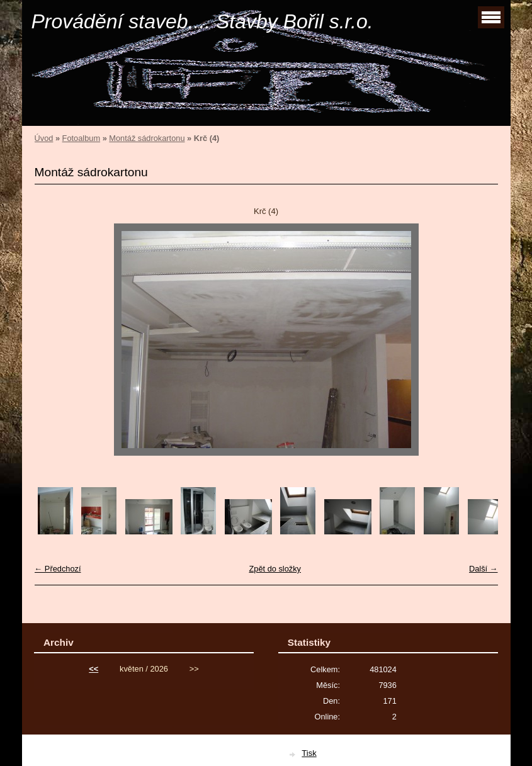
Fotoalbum (81, 138)
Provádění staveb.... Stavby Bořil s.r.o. (202, 21)
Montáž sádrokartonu (147, 138)
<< (93, 669)
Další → (484, 569)
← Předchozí (58, 569)
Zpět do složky (275, 569)
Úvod (44, 138)
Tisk (309, 753)
